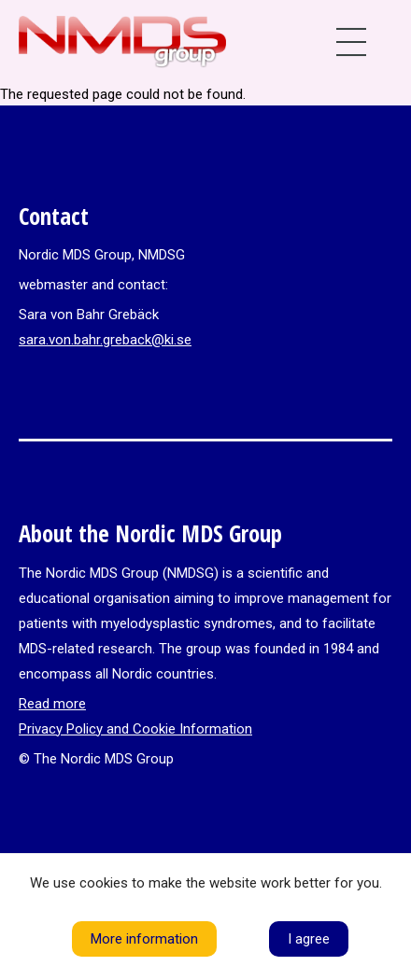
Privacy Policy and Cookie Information (135, 729)
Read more (52, 704)
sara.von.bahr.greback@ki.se (105, 340)
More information (144, 939)
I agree (309, 939)
